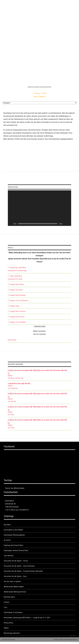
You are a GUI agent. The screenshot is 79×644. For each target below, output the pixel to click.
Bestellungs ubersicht (12, 633)
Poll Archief (12, 340)
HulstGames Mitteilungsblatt (14, 535)
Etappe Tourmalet (16, 290)
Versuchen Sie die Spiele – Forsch (16, 561)
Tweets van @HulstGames (15, 488)
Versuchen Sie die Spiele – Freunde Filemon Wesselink (23, 571)
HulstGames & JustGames (13, 612)
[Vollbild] (68, 224)
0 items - (40, 93)
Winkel (6, 628)
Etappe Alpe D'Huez (17, 284)
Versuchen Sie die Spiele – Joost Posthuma (19, 566)
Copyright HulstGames (8, 639)
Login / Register (39, 96)
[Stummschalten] (65, 224)
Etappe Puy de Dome (17, 317)
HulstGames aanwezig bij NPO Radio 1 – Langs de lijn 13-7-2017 (27, 618)
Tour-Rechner (9, 556)
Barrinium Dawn (9, 597)
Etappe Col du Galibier (18, 322)
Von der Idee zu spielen (12, 581)
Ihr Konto (7, 540)
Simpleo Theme (59, 639)
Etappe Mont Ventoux (18, 311)
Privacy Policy (9, 623)
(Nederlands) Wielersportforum (15, 592)
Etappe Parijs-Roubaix (18, 295)
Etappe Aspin (15, 306)
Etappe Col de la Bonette (19, 300)
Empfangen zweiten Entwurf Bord (16, 550)
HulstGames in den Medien (13, 530)
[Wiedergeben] (11, 224)
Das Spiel (7, 525)
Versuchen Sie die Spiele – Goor (15, 576)
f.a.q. (6, 607)
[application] (39, 208)
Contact (7, 602)
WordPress (74, 639)
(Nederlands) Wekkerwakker (14, 587)
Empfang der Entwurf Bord (13, 545)
